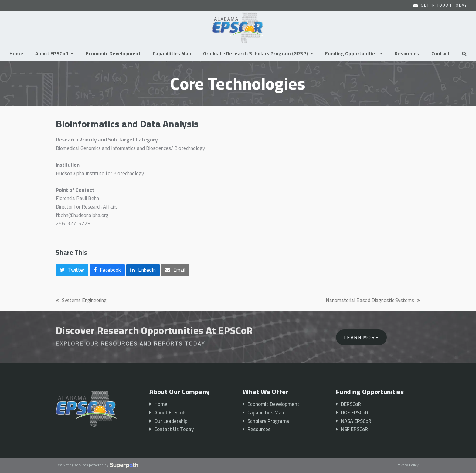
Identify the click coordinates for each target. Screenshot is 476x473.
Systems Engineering (81, 301)
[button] (464, 53)
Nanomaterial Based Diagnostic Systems (373, 301)
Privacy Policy (408, 465)
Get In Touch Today (444, 5)
